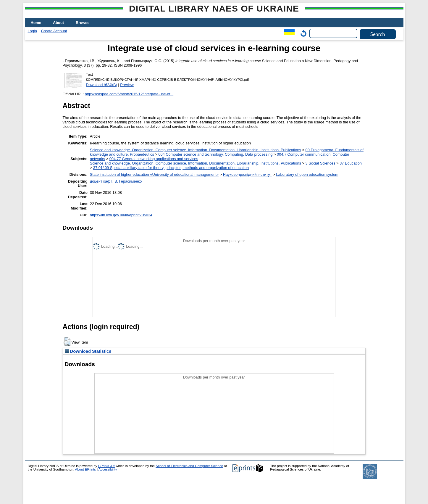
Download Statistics (88, 351)
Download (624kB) (102, 85)
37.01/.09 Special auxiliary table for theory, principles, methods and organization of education (171, 168)
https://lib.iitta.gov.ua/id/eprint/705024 (121, 215)
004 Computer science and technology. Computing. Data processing (215, 154)
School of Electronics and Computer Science (189, 466)
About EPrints (85, 469)
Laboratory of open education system (307, 174)
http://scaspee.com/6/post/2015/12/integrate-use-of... (129, 94)
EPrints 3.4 (106, 466)
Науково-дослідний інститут (247, 174)
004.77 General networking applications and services (154, 159)
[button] (67, 342)
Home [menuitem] (36, 23)
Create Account (54, 31)
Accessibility (108, 469)
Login (32, 31)
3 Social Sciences (320, 163)
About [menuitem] (58, 23)
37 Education (351, 163)
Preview (127, 85)
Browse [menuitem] (83, 23)
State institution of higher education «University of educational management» (154, 174)
